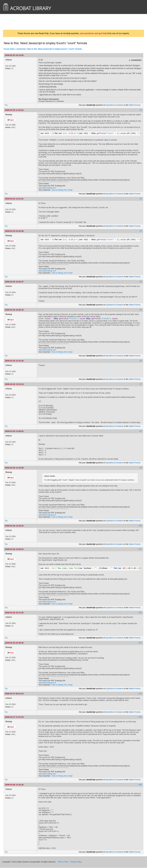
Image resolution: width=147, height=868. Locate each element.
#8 (141, 431)
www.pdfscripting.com (47, 188)
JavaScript (21, 49)
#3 (141, 231)
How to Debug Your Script (62, 190)
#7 (141, 384)
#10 (140, 526)
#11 (140, 549)
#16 (140, 785)
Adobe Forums (134, 105)
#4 (141, 282)
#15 (140, 717)
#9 (141, 468)
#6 (141, 361)
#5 (141, 310)
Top (6, 105)
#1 (141, 110)
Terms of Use (63, 862)
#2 (141, 199)
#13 (140, 643)
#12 (140, 613)
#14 (140, 694)
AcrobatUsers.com (15, 22)
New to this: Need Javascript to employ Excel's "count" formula (54, 49)
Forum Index (9, 49)
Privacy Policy (76, 862)
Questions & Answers (114, 105)
